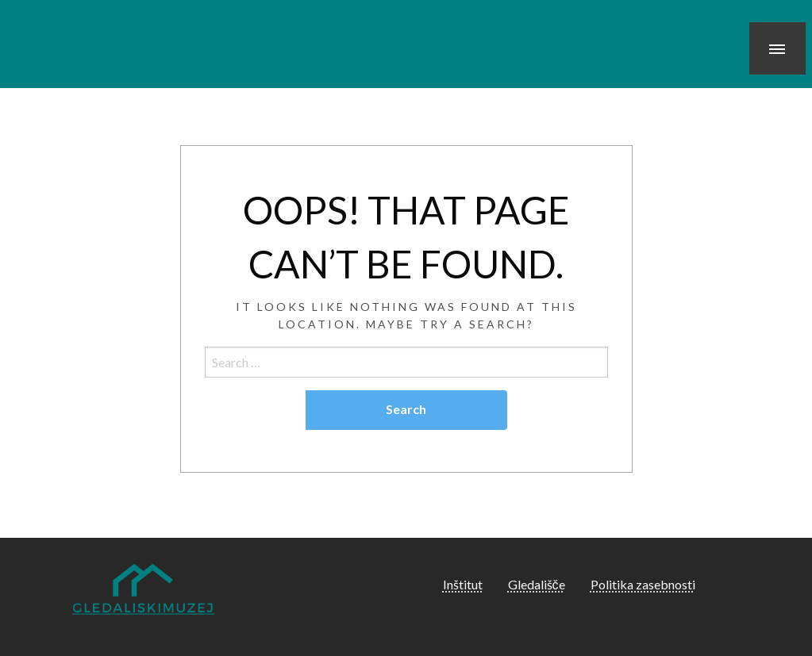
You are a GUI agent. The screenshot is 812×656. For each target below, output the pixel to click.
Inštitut (463, 584)
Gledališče (537, 584)
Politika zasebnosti (643, 584)
